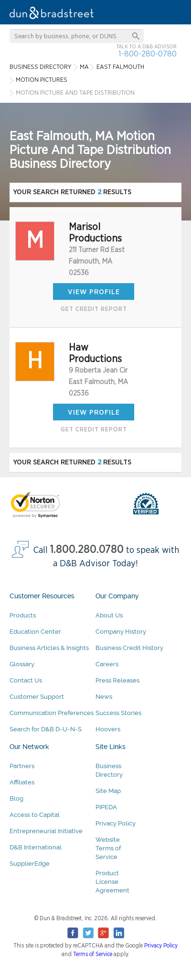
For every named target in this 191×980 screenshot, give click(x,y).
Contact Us (26, 680)
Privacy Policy (116, 823)
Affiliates (22, 782)
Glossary (22, 664)
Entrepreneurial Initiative (46, 831)
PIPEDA (106, 807)
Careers (107, 664)
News (104, 697)
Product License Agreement (112, 882)
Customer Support (37, 697)
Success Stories (118, 713)
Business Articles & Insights (49, 648)
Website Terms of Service (108, 848)
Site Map (108, 791)
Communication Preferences (52, 713)
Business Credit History (129, 648)
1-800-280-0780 (148, 54)
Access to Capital (35, 815)
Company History (121, 632)
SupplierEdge (30, 864)
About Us (109, 615)
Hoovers (108, 729)
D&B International (36, 847)
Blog (16, 798)
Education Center (35, 632)
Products (23, 615)
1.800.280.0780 (87, 550)
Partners (22, 766)
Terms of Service (93, 954)
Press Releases (117, 680)
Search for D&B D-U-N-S (46, 729)
